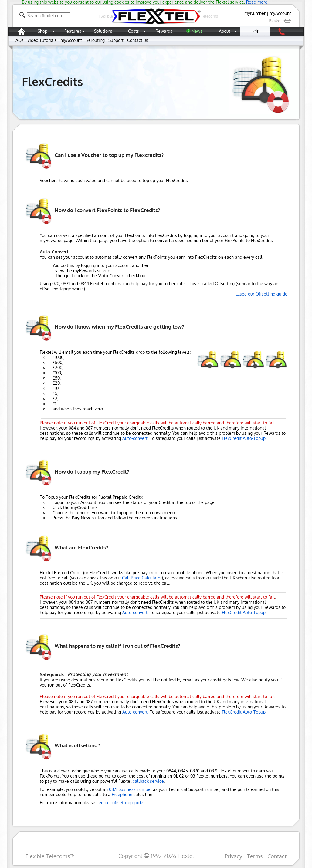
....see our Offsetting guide (262, 294)
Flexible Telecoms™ (50, 856)
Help (255, 31)
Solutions (103, 31)
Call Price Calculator (142, 578)
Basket (280, 21)
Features (73, 31)
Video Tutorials (42, 40)
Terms (255, 856)
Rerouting (95, 40)
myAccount (280, 13)
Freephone (122, 794)
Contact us (138, 40)
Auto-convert (135, 438)
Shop (42, 31)
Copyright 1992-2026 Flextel (156, 856)
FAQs (19, 40)
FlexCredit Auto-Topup (244, 438)
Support (116, 40)
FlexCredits (52, 81)
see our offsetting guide (120, 803)
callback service (148, 781)
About (225, 31)
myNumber (255, 13)
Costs (134, 31)
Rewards (164, 31)
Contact (277, 856)
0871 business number (130, 789)
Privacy (233, 856)
